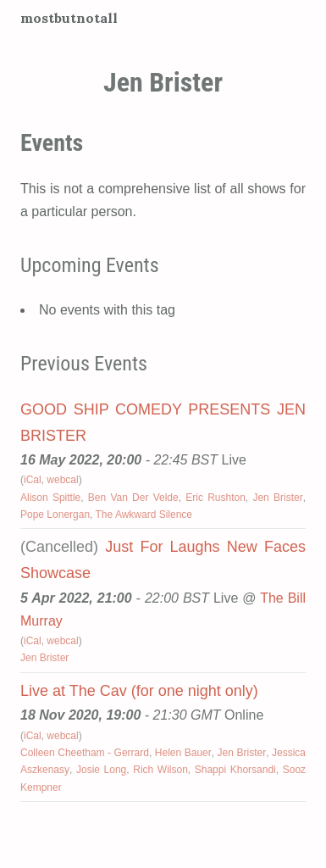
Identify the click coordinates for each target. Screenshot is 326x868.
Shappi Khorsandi (235, 770)
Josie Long (101, 770)
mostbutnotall (69, 18)
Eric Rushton (215, 498)
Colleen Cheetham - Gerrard (85, 753)
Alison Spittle (50, 498)
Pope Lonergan (55, 515)
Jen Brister (277, 498)
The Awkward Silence (144, 515)
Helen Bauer (183, 753)
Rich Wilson (160, 770)
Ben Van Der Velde (133, 498)
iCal (33, 480)
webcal (62, 480)
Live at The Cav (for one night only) (139, 691)
